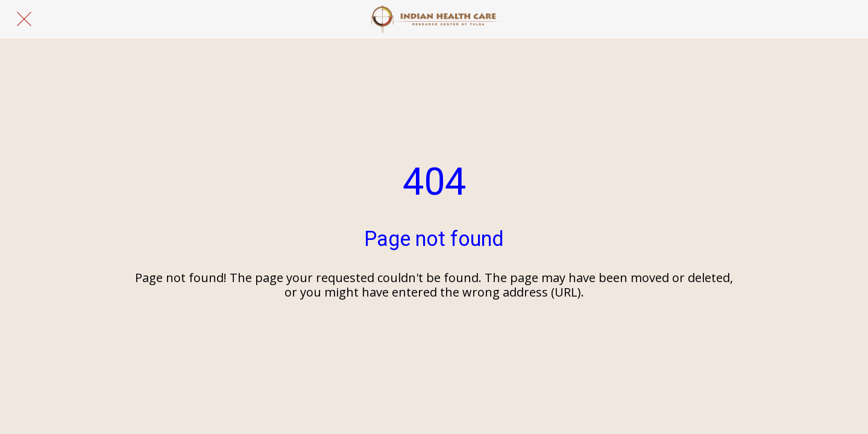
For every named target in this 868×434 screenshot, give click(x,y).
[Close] (24, 19)
